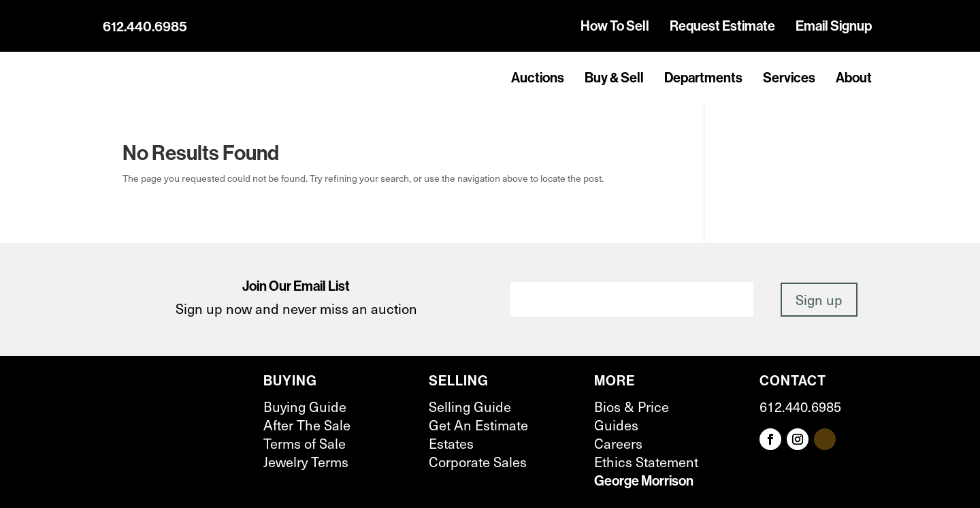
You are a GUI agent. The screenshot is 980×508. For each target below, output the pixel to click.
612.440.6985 (145, 27)
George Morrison (644, 481)
